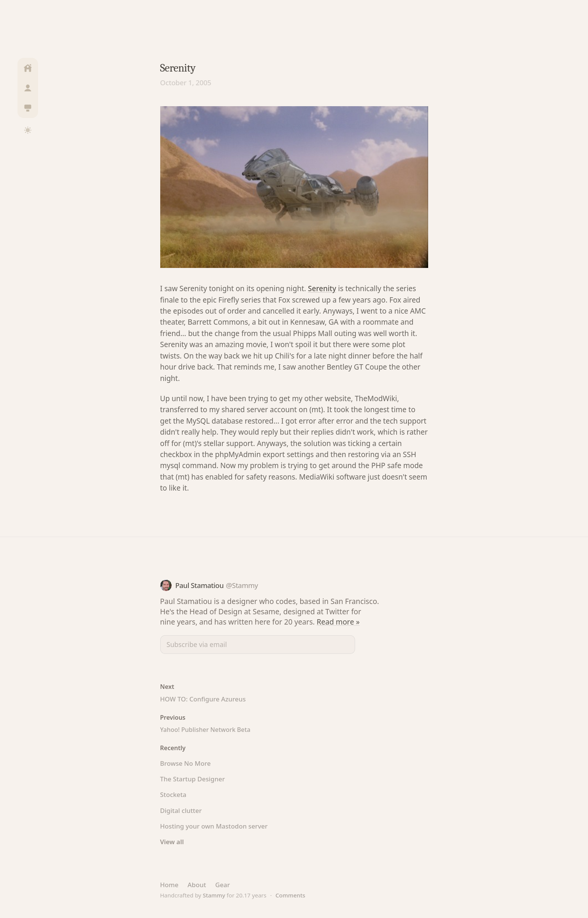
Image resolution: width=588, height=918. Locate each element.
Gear (222, 885)
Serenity (322, 288)
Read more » (338, 622)
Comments (290, 895)
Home (169, 885)
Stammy (214, 895)
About (197, 885)
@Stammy (242, 585)
